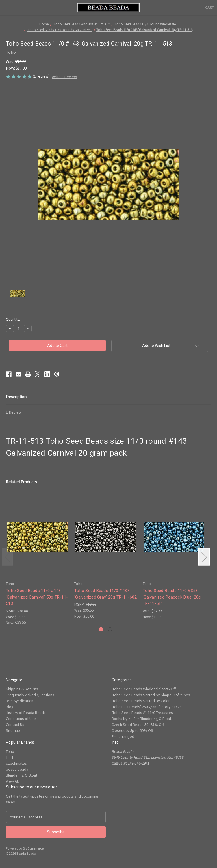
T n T (10, 757)
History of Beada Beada (26, 713)
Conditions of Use (21, 719)
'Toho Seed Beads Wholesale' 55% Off (144, 689)
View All (12, 781)
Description (16, 397)
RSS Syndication (20, 701)
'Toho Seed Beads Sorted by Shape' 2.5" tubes (151, 695)
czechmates (16, 763)
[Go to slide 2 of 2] (110, 629)
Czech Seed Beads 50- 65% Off (138, 725)
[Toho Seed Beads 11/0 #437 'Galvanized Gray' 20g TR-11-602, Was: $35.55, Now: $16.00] (106, 537)
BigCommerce (33, 848)
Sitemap (13, 730)
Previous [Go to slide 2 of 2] (7, 557)
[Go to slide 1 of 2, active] (101, 629)
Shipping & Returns (22, 689)
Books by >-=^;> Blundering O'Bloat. (142, 719)
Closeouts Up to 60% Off (132, 730)
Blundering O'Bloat (22, 775)
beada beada (17, 769)
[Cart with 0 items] (210, 7)
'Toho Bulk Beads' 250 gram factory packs (147, 707)
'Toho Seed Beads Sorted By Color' (141, 701)
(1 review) (42, 76)
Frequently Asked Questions (30, 695)
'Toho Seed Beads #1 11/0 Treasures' (143, 713)
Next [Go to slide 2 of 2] (204, 557)
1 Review (14, 412)
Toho (10, 751)
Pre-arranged (123, 736)
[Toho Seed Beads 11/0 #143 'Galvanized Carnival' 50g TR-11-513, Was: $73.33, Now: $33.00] (37, 537)
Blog (10, 707)
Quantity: (13, 319)
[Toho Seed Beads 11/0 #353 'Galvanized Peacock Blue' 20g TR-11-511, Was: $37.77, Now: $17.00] (174, 537)
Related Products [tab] (21, 482)
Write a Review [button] (64, 77)
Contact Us (15, 725)
